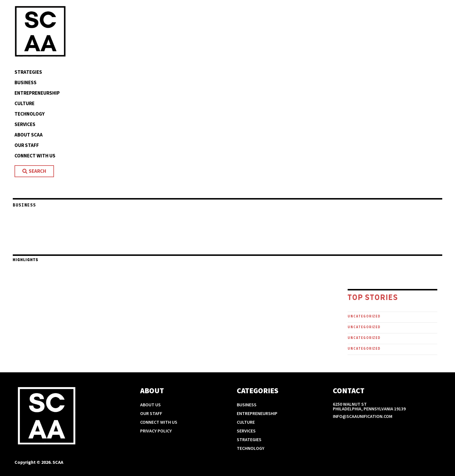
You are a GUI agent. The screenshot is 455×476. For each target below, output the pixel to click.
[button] (9, 245)
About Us (150, 405)
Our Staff (27, 145)
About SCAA (29, 135)
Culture (25, 103)
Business (26, 82)
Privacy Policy (156, 431)
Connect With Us (35, 156)
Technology (30, 114)
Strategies (28, 72)
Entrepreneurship (37, 93)
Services (25, 124)
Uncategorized (364, 316)
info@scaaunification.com (363, 416)
